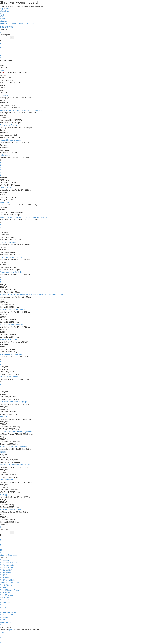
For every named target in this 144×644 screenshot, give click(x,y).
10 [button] (1, 55)
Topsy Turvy (4, 417)
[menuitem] (2, 14)
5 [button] (0, 50)
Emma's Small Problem (9, 125)
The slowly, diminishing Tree (10, 510)
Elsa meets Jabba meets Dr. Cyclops (13, 402)
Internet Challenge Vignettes (10, 140)
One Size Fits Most (7, 480)
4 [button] (0, 48)
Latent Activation (6, 187)
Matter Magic (5, 202)
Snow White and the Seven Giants (13, 310)
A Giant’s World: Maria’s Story (11, 257)
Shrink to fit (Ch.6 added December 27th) (15, 465)
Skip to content (5, 9)
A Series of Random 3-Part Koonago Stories (16, 432)
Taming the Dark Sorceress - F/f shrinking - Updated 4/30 (21, 110)
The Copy (4, 495)
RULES (3, 70)
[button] (0, 32)
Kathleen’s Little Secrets (9, 377)
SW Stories (7, 27)
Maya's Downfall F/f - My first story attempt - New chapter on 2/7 (24, 217)
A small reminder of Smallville (11, 272)
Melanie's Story (6, 155)
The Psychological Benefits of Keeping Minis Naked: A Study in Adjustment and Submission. (34, 295)
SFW (3, 452)
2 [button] (0, 43)
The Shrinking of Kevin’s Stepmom (13, 354)
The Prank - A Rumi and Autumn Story (14, 447)
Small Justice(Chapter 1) (9, 242)
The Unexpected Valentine (10, 339)
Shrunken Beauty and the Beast (12, 324)
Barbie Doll (4, 95)
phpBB (12, 630)
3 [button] (0, 45)
